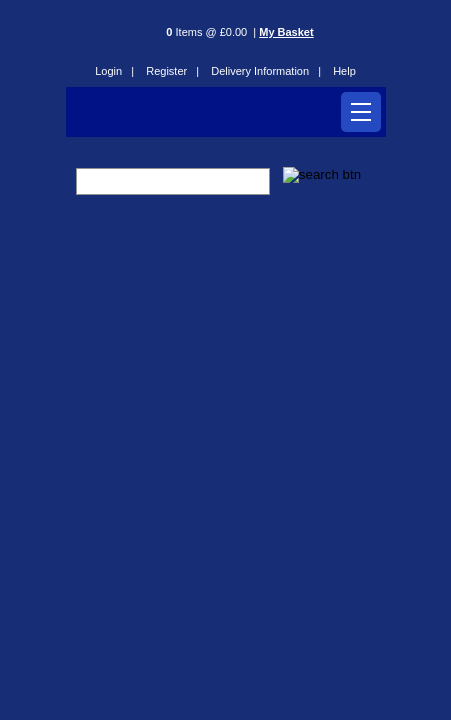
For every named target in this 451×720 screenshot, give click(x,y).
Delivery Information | (266, 71)
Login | (114, 71)
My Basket (286, 32)
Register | (172, 71)
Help (344, 71)
